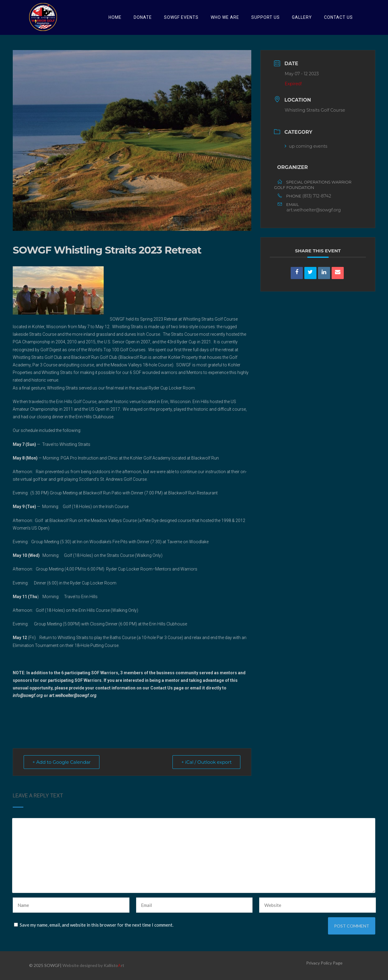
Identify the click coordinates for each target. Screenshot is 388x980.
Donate (143, 17)
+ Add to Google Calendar (62, 762)
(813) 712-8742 (317, 196)
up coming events (306, 146)
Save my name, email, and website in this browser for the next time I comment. (97, 925)
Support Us (266, 17)
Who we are (225, 17)
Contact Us (338, 17)
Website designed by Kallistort (93, 965)
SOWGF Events (181, 17)
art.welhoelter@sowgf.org (314, 210)
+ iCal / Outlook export (206, 762)
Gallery (302, 17)
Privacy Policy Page (324, 963)
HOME (115, 17)
